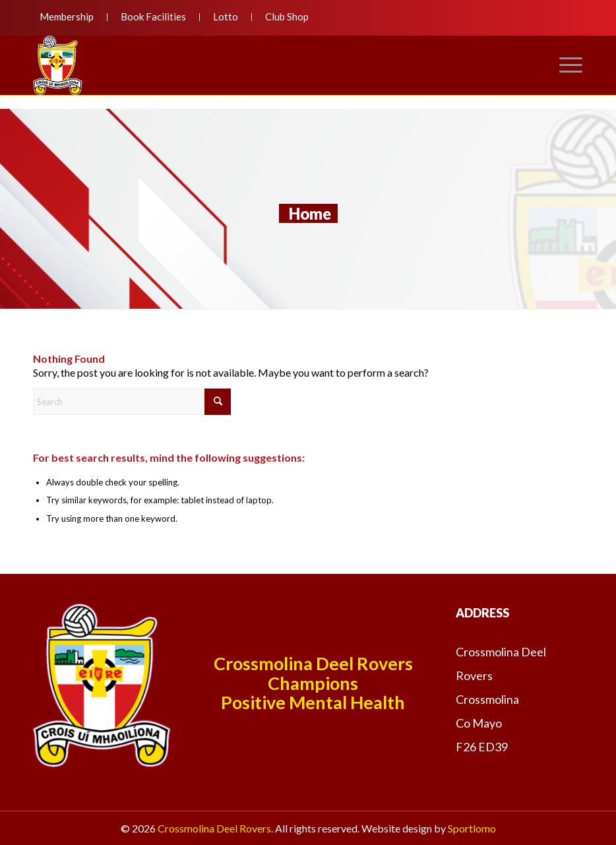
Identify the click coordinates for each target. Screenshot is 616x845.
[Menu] (565, 65)
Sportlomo (472, 828)
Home (310, 213)
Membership (67, 16)
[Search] (132, 402)
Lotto (226, 16)
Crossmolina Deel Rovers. (215, 828)
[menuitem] (70, 17)
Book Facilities (153, 16)
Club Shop (287, 16)
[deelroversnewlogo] (58, 65)
